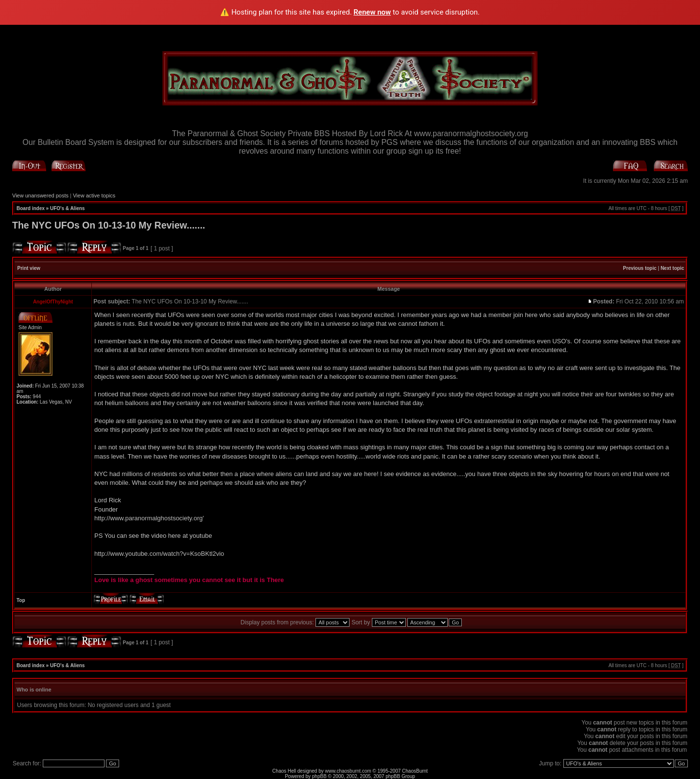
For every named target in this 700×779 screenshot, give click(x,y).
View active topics (94, 195)
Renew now (372, 12)
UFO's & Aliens (67, 208)
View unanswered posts (40, 195)
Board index (31, 208)
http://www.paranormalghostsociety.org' (149, 518)
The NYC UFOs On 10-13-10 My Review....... (109, 225)
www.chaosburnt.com (348, 771)
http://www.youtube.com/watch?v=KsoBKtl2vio (159, 554)
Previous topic (640, 268)
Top (21, 600)
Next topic (672, 268)
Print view (29, 268)
